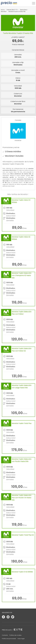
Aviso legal (21, 639)
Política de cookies (15, 635)
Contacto (5, 635)
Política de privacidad (9, 639)
